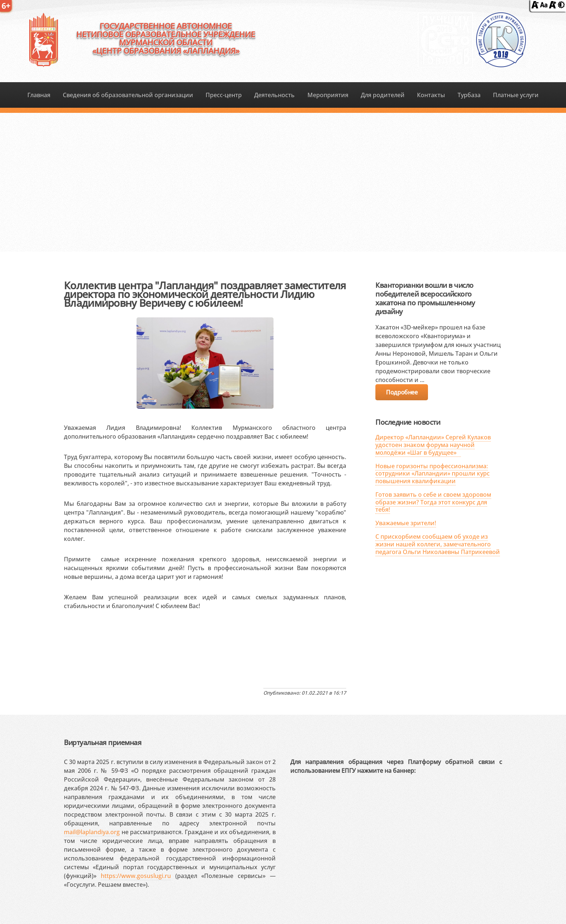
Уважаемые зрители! (406, 523)
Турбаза (469, 95)
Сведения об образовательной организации (128, 95)
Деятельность (274, 95)
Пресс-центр (224, 95)
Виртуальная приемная (103, 742)
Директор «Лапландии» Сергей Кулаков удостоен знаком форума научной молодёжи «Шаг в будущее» (433, 445)
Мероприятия (328, 95)
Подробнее (402, 392)
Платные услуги (516, 95)
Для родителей (383, 95)
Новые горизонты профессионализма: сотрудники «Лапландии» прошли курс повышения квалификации (433, 474)
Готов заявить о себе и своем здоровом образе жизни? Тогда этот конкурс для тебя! (433, 502)
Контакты (431, 95)
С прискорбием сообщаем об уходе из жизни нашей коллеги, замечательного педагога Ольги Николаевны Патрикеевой (438, 544)
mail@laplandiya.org (92, 832)
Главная (39, 95)
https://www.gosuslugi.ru (136, 876)
